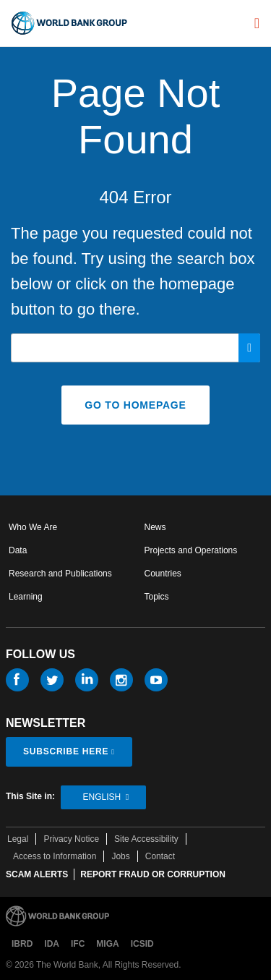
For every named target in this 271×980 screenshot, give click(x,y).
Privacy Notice (71, 839)
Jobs (120, 856)
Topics (157, 597)
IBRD (22, 944)
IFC (78, 944)
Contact (160, 856)
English (102, 797)
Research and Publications (60, 574)
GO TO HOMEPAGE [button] (135, 405)
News (155, 527)
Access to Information (55, 856)
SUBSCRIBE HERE (66, 751)
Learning (26, 597)
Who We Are (33, 527)
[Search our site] (135, 348)
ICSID (142, 944)
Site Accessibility (146, 839)
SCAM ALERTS (37, 874)
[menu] (257, 23)
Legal (18, 839)
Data (18, 550)
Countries (163, 574)
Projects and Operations (191, 550)
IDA (52, 944)
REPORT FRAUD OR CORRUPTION (153, 874)
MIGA (107, 944)
